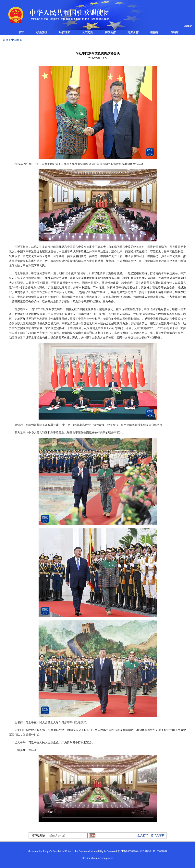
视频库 (154, 32)
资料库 (175, 32)
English (188, 26)
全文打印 (143, 835)
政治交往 (42, 32)
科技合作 (110, 32)
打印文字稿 (158, 835)
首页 (22, 32)
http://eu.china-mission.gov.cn (98, 858)
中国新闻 (17, 40)
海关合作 (133, 32)
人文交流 (87, 32)
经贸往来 (65, 32)
